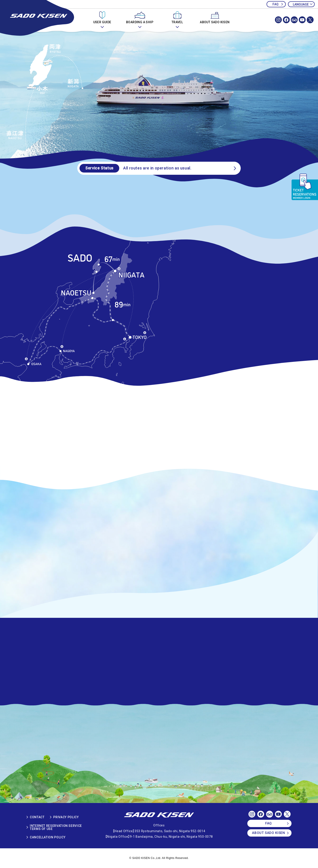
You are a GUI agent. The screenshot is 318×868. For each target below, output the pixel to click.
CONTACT (37, 817)
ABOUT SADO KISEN (268, 833)
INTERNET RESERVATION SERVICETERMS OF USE (56, 827)
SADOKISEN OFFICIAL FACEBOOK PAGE (286, 20)
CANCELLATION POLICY (48, 837)
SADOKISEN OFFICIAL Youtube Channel (302, 20)
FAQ (276, 4)
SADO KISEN (159, 815)
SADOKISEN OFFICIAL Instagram (278, 20)
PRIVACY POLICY (66, 817)
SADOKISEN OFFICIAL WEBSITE (38, 18)
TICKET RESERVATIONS (305, 187)
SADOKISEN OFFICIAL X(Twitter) (310, 20)
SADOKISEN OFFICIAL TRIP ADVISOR (294, 20)
